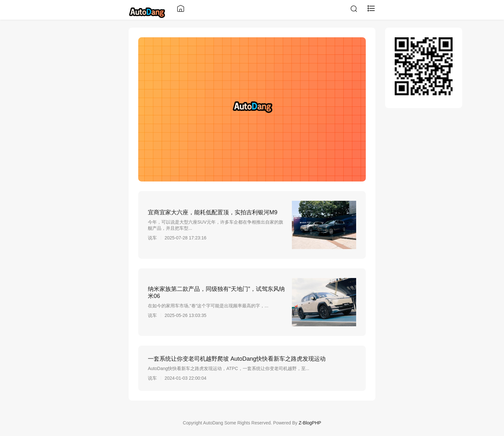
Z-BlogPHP (310, 423)
